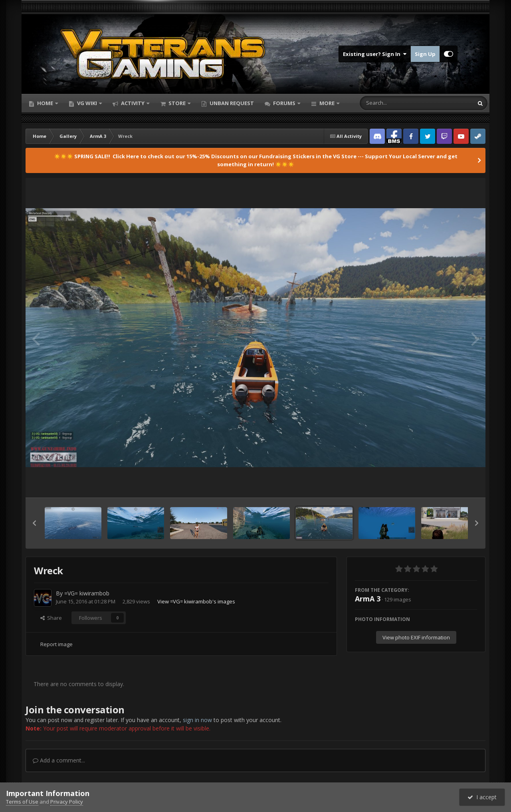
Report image (56, 644)
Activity (133, 103)
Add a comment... (59, 760)
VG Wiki (87, 103)
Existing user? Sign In (375, 54)
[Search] (396, 103)
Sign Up (425, 54)
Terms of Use (22, 802)
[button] (34, 523)
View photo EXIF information (416, 637)
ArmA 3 (368, 599)
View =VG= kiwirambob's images (196, 601)
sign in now (197, 720)
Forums (284, 103)
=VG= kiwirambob (87, 593)
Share (51, 618)
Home (45, 103)
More (327, 103)
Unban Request (231, 103)
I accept (482, 797)
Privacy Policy (67, 802)
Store (177, 103)
